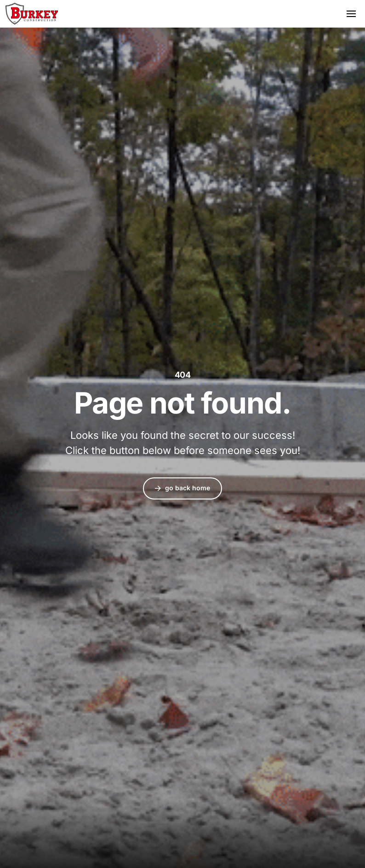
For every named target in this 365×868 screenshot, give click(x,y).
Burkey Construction (32, 14)
